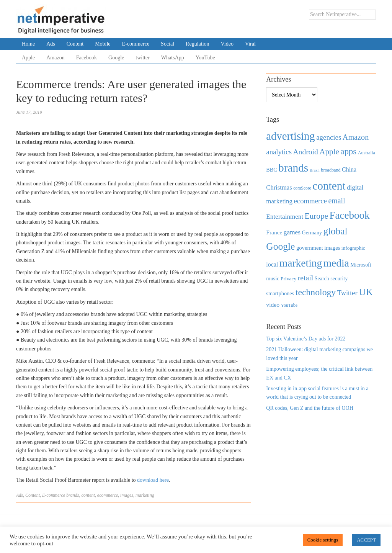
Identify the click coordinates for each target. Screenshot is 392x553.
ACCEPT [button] (366, 540)
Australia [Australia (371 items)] (367, 153)
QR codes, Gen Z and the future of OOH (310, 408)
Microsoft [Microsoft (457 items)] (361, 265)
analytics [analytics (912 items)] (279, 152)
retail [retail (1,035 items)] (306, 278)
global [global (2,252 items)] (336, 231)
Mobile (103, 44)
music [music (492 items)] (273, 278)
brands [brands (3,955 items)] (293, 168)
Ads (51, 44)
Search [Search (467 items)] (322, 279)
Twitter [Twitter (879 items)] (347, 293)
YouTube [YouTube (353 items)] (289, 305)
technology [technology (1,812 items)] (316, 292)
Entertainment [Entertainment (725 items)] (285, 217)
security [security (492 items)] (339, 278)
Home (28, 44)
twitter (143, 58)
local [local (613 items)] (272, 264)
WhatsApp (173, 58)
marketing (145, 495)
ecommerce (108, 495)
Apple (28, 58)
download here (153, 480)
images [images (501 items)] (332, 248)
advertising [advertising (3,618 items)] (290, 136)
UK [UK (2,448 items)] (366, 292)
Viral (250, 44)
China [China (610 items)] (349, 169)
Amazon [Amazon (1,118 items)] (356, 137)
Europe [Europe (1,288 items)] (316, 216)
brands (73, 495)
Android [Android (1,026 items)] (305, 152)
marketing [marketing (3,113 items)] (301, 263)
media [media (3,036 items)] (336, 263)
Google (116, 58)
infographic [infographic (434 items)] (353, 248)
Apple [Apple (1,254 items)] (329, 152)
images (127, 495)
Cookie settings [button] (323, 540)
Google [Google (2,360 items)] (280, 246)
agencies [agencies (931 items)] (329, 137)
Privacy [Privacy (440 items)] (288, 279)
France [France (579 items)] (274, 232)
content (88, 495)
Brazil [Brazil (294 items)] (315, 170)
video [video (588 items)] (273, 305)
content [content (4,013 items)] (329, 186)
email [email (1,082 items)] (336, 201)
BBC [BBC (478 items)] (271, 170)
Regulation (197, 44)
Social (167, 44)
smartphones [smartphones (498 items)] (280, 293)
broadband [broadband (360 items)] (331, 170)
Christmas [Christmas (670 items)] (279, 187)
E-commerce (136, 44)
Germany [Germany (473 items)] (312, 232)
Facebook (87, 58)
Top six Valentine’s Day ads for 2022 (306, 339)
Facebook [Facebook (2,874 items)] (349, 215)
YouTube (205, 58)
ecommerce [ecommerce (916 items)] (310, 201)
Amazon (55, 58)
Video (227, 44)
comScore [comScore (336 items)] (302, 188)
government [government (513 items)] (310, 248)
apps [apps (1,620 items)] (348, 151)
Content (75, 44)
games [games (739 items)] (292, 232)
